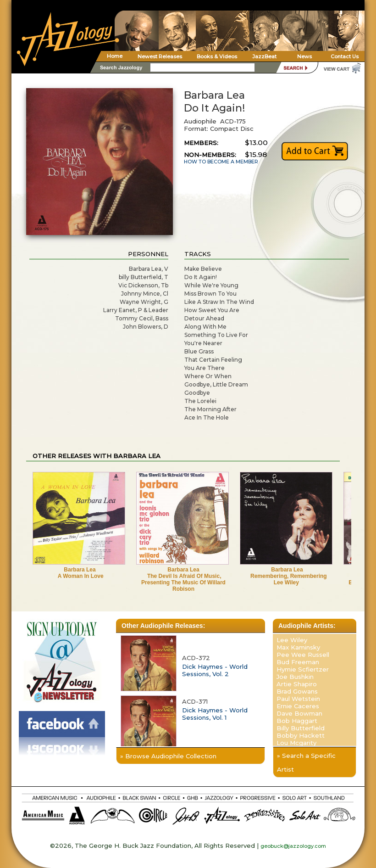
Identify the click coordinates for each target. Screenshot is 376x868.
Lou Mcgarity (296, 743)
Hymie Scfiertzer (303, 669)
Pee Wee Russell (303, 655)
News (304, 56)
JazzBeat (264, 56)
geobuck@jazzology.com (293, 846)
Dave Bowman (299, 713)
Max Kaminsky (298, 647)
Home (115, 56)
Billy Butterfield (301, 728)
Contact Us (345, 56)
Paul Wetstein (298, 699)
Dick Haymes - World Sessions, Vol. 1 (215, 714)
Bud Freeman (298, 662)
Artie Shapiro (297, 684)
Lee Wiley (292, 640)
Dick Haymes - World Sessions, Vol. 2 (215, 670)
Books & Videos (217, 56)
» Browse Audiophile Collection (168, 756)
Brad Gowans (297, 691)
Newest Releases (160, 56)
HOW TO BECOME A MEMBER (221, 162)
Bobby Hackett (301, 735)
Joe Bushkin (295, 677)
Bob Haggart (297, 721)
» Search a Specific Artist (306, 762)
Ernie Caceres (298, 706)
